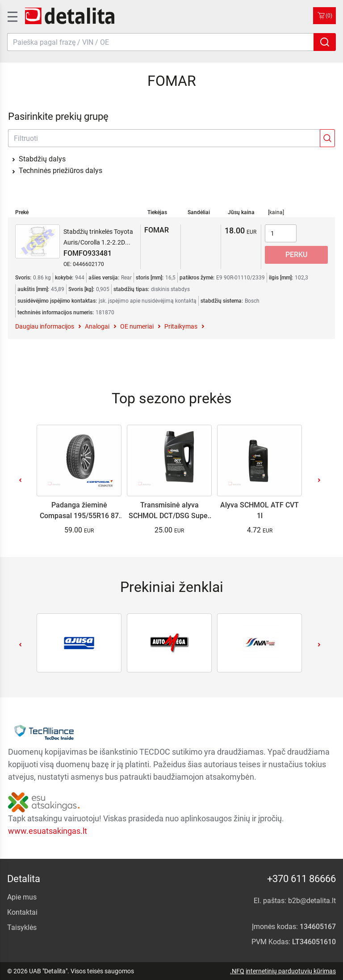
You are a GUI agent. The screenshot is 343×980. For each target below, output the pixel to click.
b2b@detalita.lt (312, 901)
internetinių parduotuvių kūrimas (291, 971)
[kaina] (276, 212)
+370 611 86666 (301, 879)
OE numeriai (137, 326)
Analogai (97, 326)
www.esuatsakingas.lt (48, 831)
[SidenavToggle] (12, 16)
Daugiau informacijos (45, 326)
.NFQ (237, 971)
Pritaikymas (181, 326)
